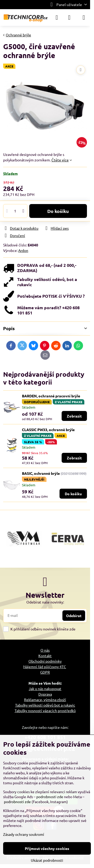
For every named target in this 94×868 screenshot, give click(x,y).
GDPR (45, 672)
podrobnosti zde (50, 797)
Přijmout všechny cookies (47, 848)
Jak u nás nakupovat (45, 689)
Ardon (23, 250)
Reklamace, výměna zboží (45, 700)
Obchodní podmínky (45, 661)
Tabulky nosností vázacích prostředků (45, 711)
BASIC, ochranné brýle (41, 473)
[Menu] (84, 18)
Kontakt (45, 656)
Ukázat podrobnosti (47, 860)
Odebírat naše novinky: (45, 602)
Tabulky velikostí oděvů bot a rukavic (45, 705)
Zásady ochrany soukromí (24, 834)
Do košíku (58, 211)
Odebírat (74, 616)
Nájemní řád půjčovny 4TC (45, 667)
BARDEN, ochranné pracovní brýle (51, 396)
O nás (45, 650)
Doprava (45, 694)
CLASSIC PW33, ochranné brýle (48, 430)
